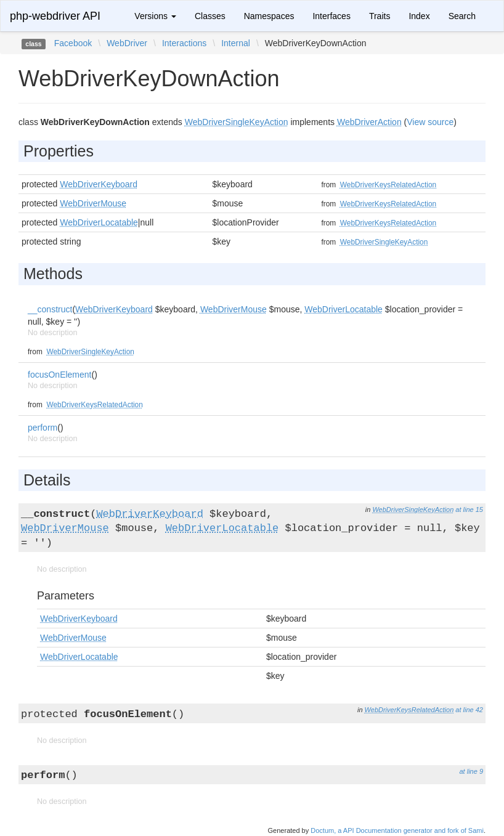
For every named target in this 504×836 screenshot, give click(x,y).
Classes (210, 16)
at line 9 (471, 771)
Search (462, 16)
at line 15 (469, 509)
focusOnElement (60, 375)
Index (419, 16)
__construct (50, 309)
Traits (380, 16)
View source (430, 122)
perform (43, 428)
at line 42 (469, 710)
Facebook (73, 43)
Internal (236, 43)
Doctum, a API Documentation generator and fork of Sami (397, 830)
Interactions (184, 43)
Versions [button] (155, 16)
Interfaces (331, 16)
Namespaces (269, 16)
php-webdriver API (55, 16)
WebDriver (127, 43)
